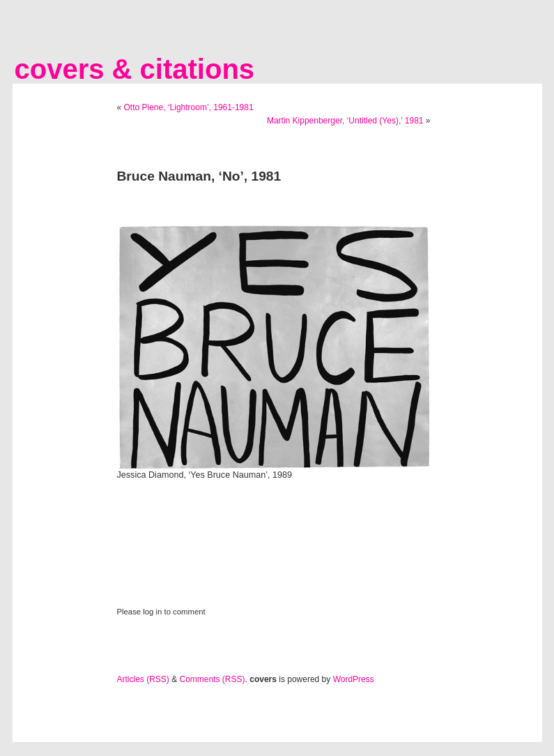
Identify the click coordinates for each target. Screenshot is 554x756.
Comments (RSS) (213, 679)
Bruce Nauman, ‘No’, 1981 (199, 176)
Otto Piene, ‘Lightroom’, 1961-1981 (189, 107)
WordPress (354, 679)
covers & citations (135, 69)
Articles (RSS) (143, 679)
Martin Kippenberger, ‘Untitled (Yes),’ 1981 (345, 121)
